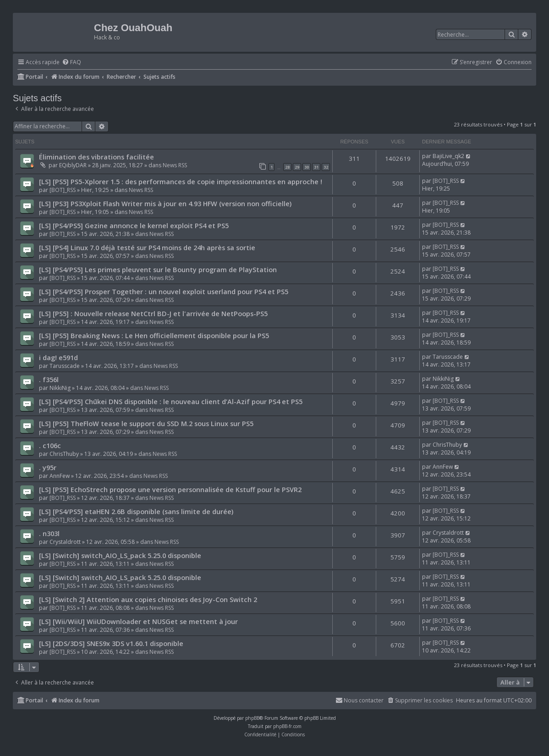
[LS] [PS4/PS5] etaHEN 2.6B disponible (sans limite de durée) (136, 511)
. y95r (48, 467)
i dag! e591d (58, 357)
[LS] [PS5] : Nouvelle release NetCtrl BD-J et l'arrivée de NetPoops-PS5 (153, 313)
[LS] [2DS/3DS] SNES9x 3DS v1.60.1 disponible (111, 643)
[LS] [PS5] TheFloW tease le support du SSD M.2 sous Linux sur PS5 (146, 423)
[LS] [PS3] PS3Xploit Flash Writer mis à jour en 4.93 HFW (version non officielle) (165, 203)
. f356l (49, 379)
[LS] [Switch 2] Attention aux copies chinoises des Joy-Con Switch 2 (148, 599)
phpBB (252, 718)
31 (316, 167)
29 (297, 167)
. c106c (50, 445)
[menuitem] (71, 63)
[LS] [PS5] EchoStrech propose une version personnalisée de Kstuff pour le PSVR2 (170, 489)
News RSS (175, 165)
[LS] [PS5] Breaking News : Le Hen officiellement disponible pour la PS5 (154, 335)
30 (307, 167)
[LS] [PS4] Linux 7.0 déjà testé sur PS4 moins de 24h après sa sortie (147, 247)
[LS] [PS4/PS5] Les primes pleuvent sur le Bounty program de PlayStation (158, 269)
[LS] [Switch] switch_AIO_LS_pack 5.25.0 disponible (120, 555)
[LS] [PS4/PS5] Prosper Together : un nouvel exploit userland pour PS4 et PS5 (164, 291)
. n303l (49, 533)
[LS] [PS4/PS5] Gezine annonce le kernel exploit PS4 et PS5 (134, 225)
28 (287, 167)
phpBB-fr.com (287, 726)
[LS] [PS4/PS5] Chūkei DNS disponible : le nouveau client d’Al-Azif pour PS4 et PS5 (171, 401)
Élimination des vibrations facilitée (96, 157)
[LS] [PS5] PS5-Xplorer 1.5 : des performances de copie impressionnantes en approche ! (181, 181)
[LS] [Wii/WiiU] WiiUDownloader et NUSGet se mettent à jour (138, 621)
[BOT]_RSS (63, 190)
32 (326, 167)
